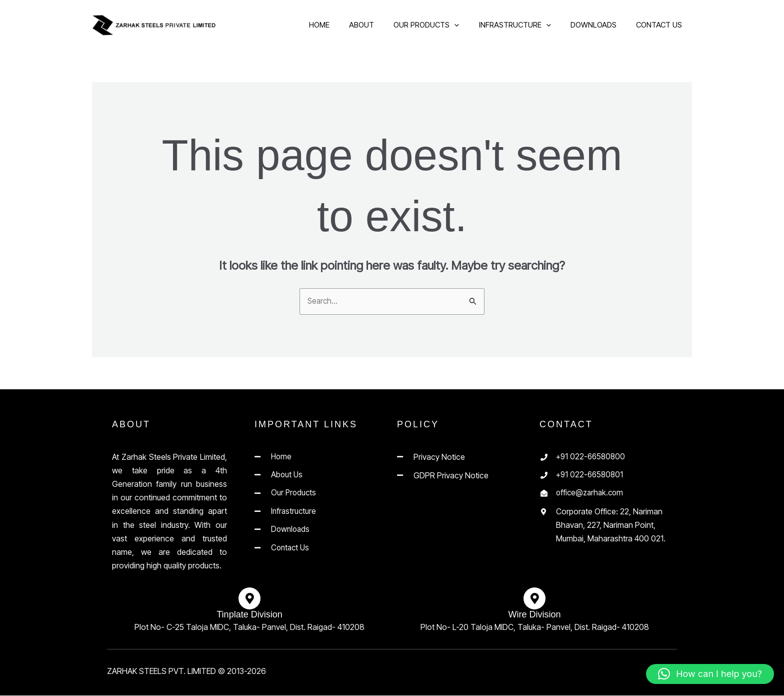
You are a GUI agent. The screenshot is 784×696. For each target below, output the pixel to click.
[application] (460, 25)
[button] (710, 674)
